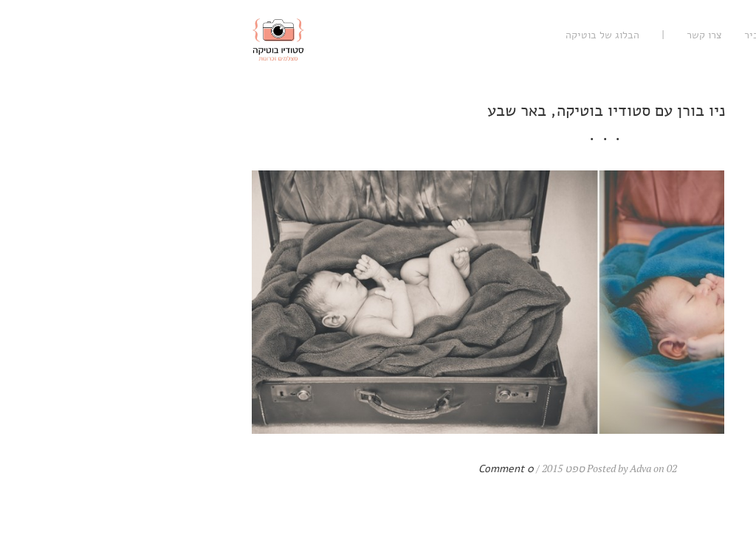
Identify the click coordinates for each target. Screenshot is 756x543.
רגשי (711, 35)
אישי (621, 35)
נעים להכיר (540, 35)
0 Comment (278, 469)
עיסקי (666, 35)
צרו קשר (476, 35)
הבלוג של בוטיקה (374, 35)
